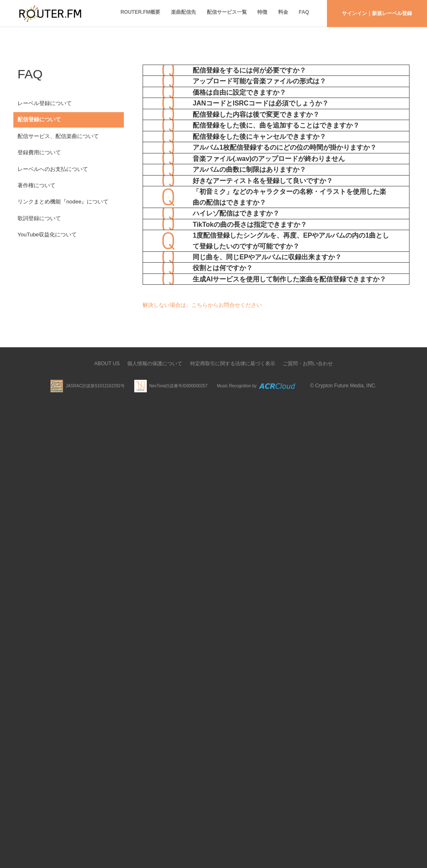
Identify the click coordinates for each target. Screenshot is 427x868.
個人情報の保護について (155, 827)
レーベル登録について (45, 104)
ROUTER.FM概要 (126, 13)
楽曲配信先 (171, 13)
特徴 (256, 13)
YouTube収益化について (47, 257)
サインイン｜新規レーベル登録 (377, 13)
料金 (279, 13)
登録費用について (39, 161)
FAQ (303, 13)
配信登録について (39, 123)
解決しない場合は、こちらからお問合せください (202, 768)
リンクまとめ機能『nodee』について (63, 219)
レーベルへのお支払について (53, 180)
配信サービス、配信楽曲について (58, 142)
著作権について (36, 199)
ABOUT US (107, 827)
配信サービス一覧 (217, 13)
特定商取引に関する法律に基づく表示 (233, 827)
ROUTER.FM (50, 14)
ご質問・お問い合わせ (308, 827)
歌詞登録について (39, 238)
